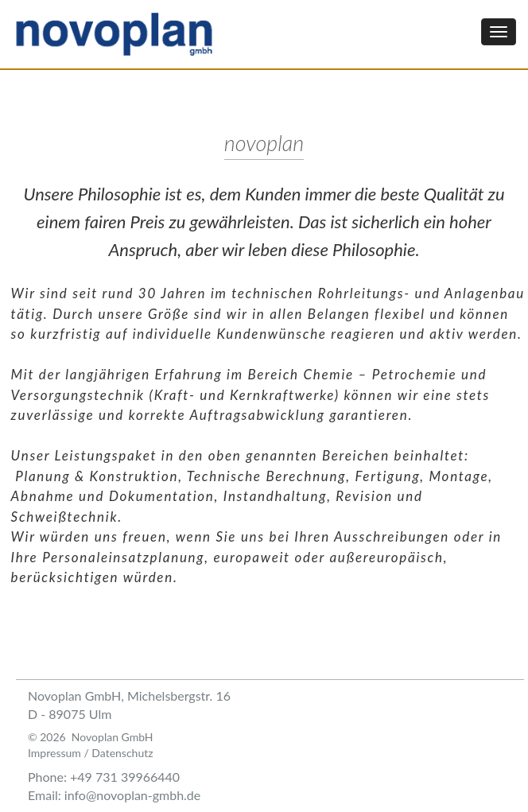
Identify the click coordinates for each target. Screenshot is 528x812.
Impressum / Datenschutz (91, 753)
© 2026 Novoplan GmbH (91, 737)
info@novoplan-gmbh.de (132, 795)
